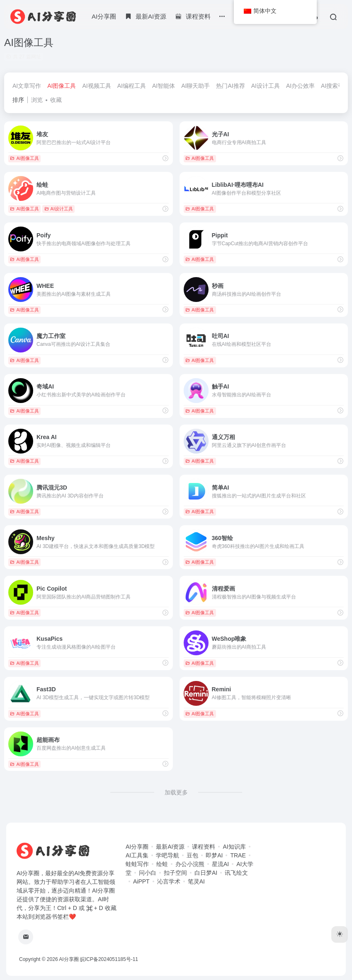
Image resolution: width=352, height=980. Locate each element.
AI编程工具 (132, 86)
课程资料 (204, 847)
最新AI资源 (170, 847)
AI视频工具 (96, 86)
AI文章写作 (27, 86)
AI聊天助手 (195, 86)
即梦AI (214, 855)
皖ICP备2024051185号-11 (109, 959)
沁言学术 (169, 881)
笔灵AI (196, 881)
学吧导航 (168, 855)
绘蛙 (162, 864)
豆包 (192, 855)
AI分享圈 (104, 16)
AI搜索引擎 (335, 86)
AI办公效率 (300, 86)
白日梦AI (206, 873)
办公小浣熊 (190, 864)
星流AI (220, 864)
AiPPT (141, 881)
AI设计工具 (266, 86)
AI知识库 (234, 847)
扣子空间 (175, 873)
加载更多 (176, 792)
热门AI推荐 (230, 86)
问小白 (148, 873)
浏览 (37, 100)
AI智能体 (164, 86)
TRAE (238, 855)
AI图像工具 (62, 86)
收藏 (56, 100)
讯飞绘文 (236, 873)
